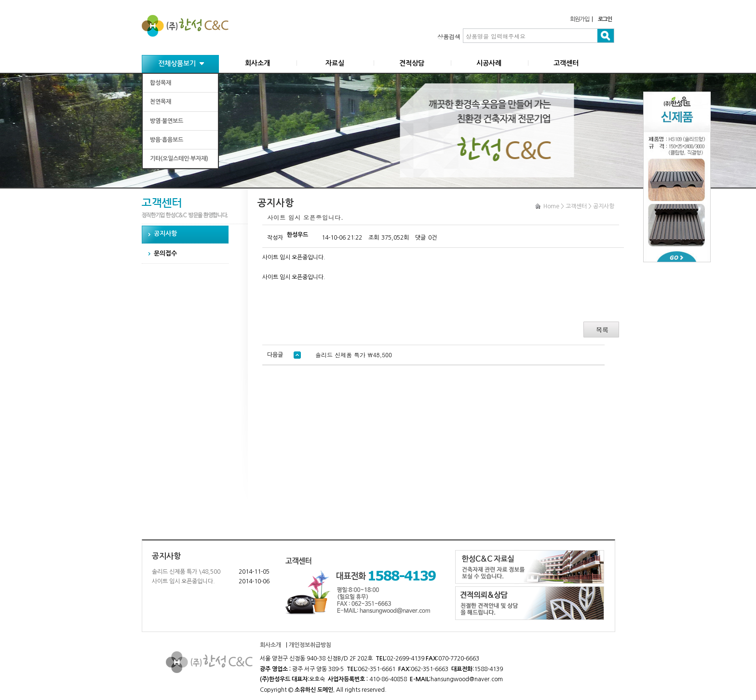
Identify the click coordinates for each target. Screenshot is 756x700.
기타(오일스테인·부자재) (179, 159)
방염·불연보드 (167, 121)
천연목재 (161, 102)
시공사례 (489, 63)
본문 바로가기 (0, 0)
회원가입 (579, 19)
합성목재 (161, 83)
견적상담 (412, 63)
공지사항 (165, 234)
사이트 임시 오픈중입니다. (183, 581)
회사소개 (257, 63)
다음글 (284, 355)
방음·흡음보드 (167, 140)
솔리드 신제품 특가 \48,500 (186, 572)
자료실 (335, 63)
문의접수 (165, 253)
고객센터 (566, 63)
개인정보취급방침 (310, 645)
